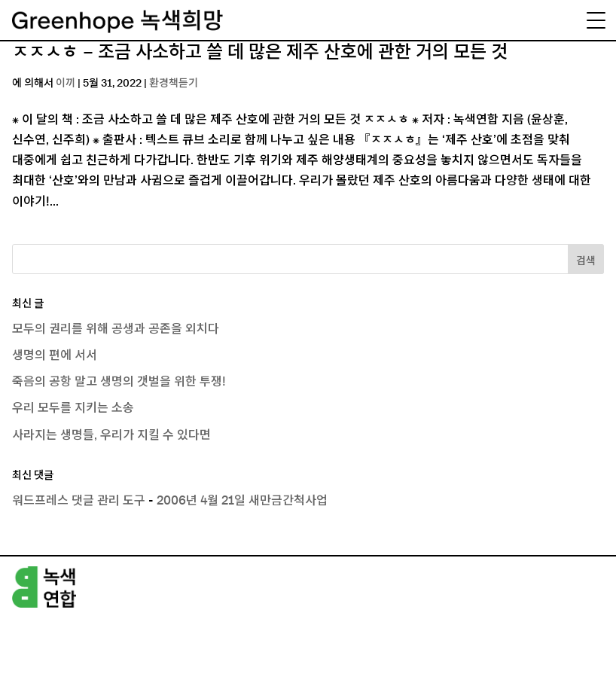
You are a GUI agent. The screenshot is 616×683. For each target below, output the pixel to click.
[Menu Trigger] (596, 20)
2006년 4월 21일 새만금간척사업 (242, 501)
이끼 (66, 84)
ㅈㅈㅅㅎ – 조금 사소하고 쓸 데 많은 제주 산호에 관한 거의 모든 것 (260, 53)
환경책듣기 (174, 84)
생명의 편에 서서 (55, 355)
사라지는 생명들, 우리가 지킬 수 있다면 (111, 435)
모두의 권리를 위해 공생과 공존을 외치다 (116, 329)
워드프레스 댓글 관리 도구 (79, 501)
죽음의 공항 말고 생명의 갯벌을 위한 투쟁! (119, 382)
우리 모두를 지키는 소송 (73, 408)
